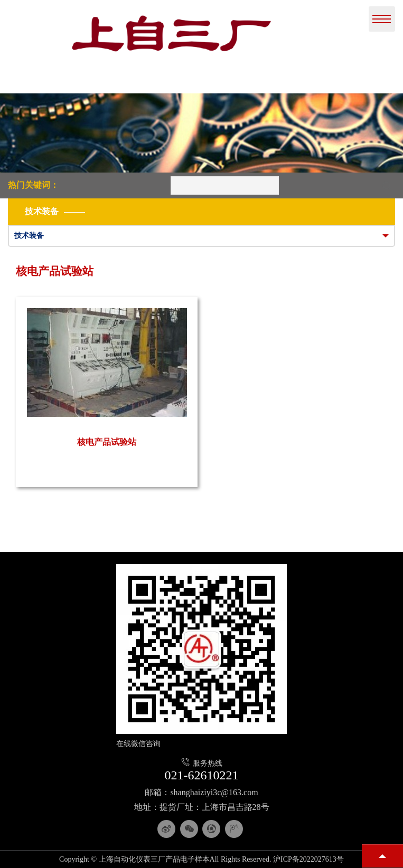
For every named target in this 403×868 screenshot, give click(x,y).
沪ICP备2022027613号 (308, 859)
